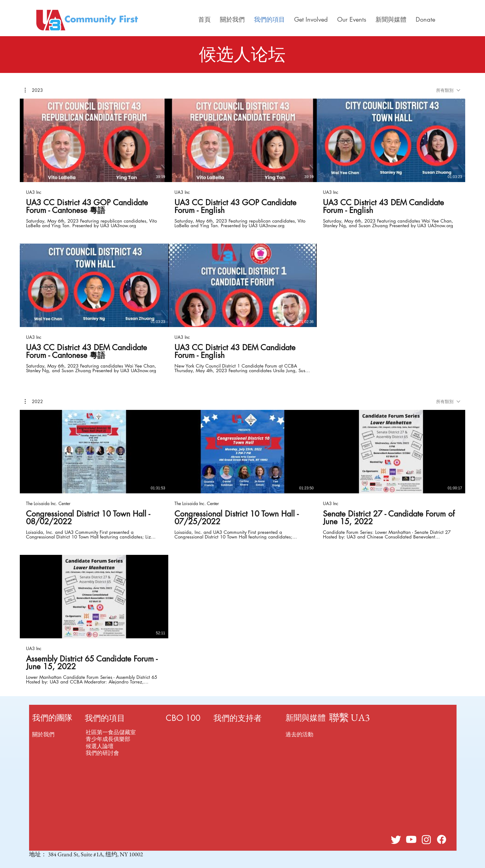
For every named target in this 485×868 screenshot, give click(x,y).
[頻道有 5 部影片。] (242, 236)
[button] (34, 90)
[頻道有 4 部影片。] (242, 547)
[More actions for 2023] (34, 90)
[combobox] (448, 90)
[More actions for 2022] (34, 402)
